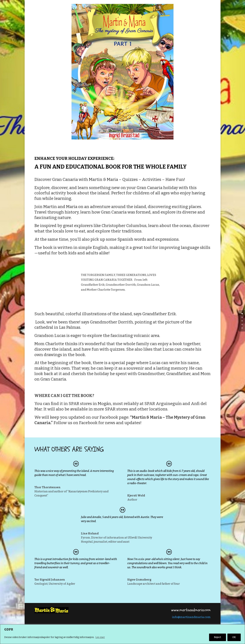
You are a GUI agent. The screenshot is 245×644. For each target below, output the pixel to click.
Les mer (100, 637)
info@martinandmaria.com (191, 617)
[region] (122, 634)
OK (234, 637)
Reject (218, 637)
